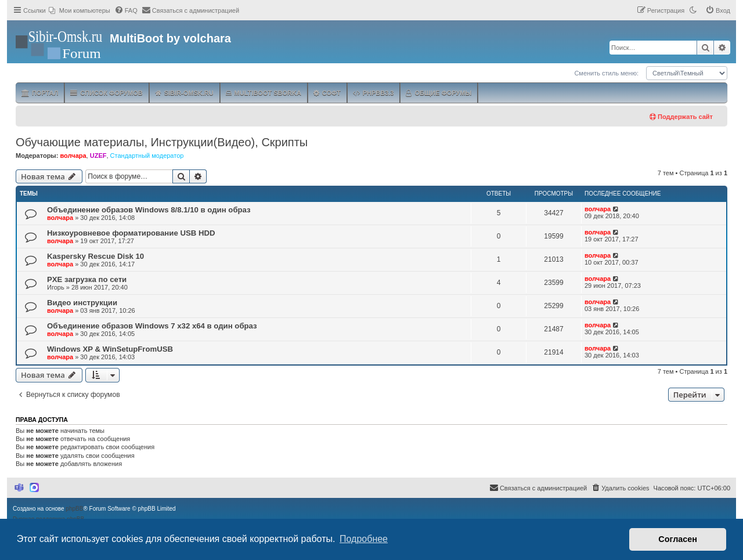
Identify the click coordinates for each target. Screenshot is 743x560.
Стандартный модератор (147, 156)
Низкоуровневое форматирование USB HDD (131, 233)
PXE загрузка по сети (87, 279)
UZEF (98, 156)
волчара (73, 156)
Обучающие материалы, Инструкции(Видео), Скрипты (162, 142)
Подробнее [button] (364, 539)
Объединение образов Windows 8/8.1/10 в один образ (149, 210)
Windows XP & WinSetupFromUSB (110, 349)
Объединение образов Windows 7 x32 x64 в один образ (152, 326)
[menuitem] (80, 10)
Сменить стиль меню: (606, 73)
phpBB (74, 509)
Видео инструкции (82, 303)
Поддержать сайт (681, 117)
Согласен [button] (678, 539)
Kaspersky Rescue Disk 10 (95, 256)
